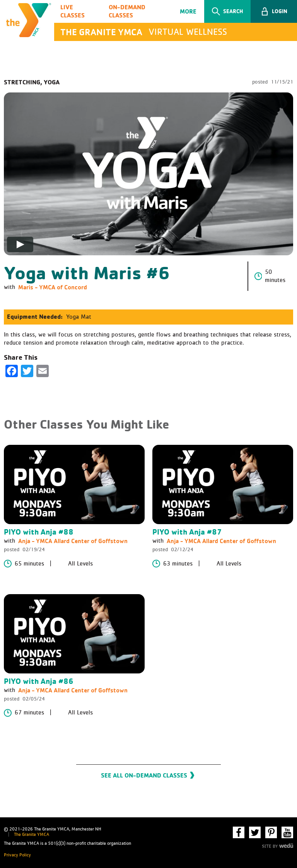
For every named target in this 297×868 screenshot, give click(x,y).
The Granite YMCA (32, 835)
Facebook (239, 832)
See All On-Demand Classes (144, 775)
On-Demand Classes (127, 11)
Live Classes (73, 11)
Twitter (255, 832)
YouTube (287, 832)
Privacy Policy (17, 855)
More (188, 11)
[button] (274, 11)
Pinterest (271, 832)
